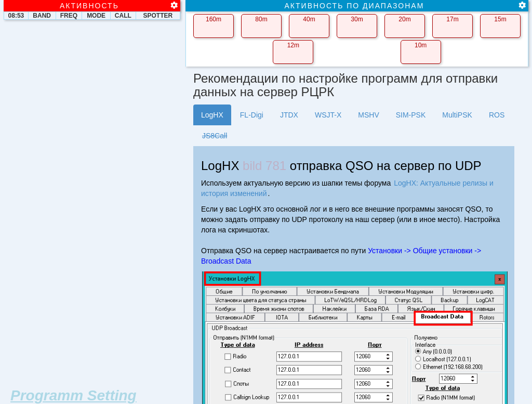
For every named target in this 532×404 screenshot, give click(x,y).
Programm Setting (74, 395)
